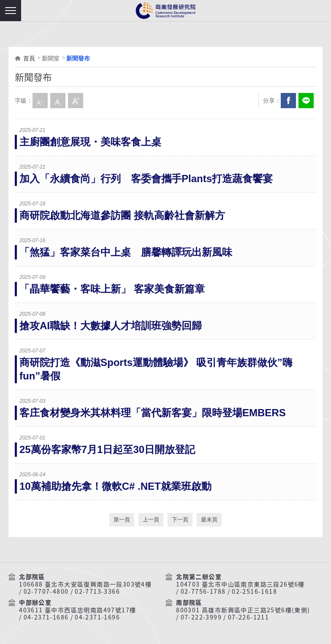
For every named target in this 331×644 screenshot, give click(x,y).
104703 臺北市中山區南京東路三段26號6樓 (240, 584)
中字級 (58, 101)
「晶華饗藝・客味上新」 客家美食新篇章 (112, 289)
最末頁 (209, 520)
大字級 (76, 101)
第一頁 (122, 520)
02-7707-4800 (46, 592)
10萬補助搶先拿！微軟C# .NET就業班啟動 (115, 486)
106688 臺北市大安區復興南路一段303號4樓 (85, 584)
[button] (11, 11)
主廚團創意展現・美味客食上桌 (90, 142)
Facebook (288, 101)
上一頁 (151, 520)
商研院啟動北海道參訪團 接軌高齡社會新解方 (122, 215)
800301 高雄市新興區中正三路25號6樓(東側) (243, 610)
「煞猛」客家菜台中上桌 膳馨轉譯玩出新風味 (126, 252)
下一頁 (180, 520)
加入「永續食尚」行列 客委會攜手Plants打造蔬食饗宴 (146, 179)
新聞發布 (78, 58)
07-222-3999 (201, 617)
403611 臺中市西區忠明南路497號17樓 (77, 610)
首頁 (29, 58)
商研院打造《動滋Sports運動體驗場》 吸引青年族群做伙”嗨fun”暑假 (156, 369)
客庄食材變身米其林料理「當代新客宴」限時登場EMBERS (153, 413)
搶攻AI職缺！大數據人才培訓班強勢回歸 (111, 326)
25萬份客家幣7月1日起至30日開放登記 (107, 449)
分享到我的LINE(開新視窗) (306, 101)
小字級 (40, 101)
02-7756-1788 (203, 592)
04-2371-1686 (46, 617)
